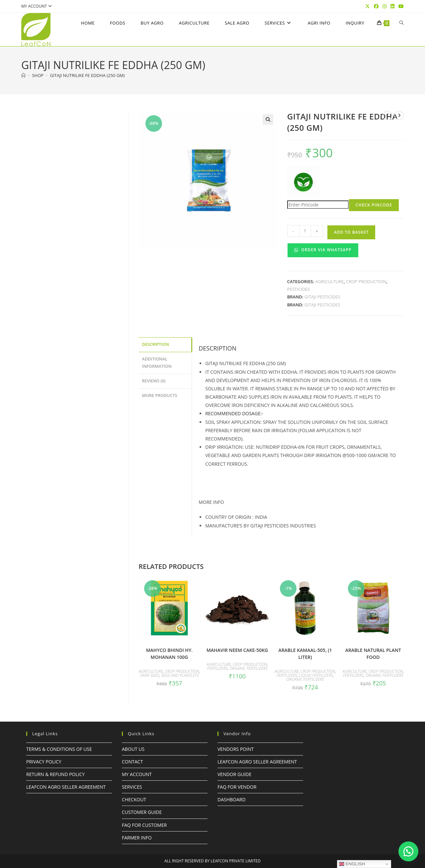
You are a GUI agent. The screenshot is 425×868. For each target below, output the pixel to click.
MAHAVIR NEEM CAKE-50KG (237, 650)
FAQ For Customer (144, 825)
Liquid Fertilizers (316, 675)
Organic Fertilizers (248, 668)
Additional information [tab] (157, 362)
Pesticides (299, 289)
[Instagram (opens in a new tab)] (384, 6)
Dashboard (232, 799)
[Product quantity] (305, 231)
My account (37, 6)
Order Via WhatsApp (323, 250)
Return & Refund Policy (55, 774)
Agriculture (329, 281)
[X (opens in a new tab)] (368, 6)
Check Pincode (374, 205)
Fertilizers (217, 668)
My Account (137, 774)
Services (132, 787)
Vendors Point (236, 749)
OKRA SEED (150, 675)
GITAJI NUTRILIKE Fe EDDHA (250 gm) (87, 75)
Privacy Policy (44, 762)
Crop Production (366, 281)
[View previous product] (387, 116)
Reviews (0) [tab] (154, 379)
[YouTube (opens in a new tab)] (400, 6)
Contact (132, 762)
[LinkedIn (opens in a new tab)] (392, 6)
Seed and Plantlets (180, 675)
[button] (268, 119)
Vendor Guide (234, 774)
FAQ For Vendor (237, 787)
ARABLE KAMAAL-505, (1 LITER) (305, 654)
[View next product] (399, 116)
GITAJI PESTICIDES (322, 297)
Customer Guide (142, 812)
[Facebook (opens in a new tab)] (376, 6)
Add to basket (351, 232)
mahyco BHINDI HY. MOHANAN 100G (169, 654)
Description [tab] (156, 344)
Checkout (134, 799)
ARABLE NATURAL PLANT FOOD (373, 654)
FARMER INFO (137, 838)
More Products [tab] (160, 393)
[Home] (23, 75)
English (352, 864)
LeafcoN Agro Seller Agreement (66, 787)
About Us (133, 749)
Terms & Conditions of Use (59, 749)
